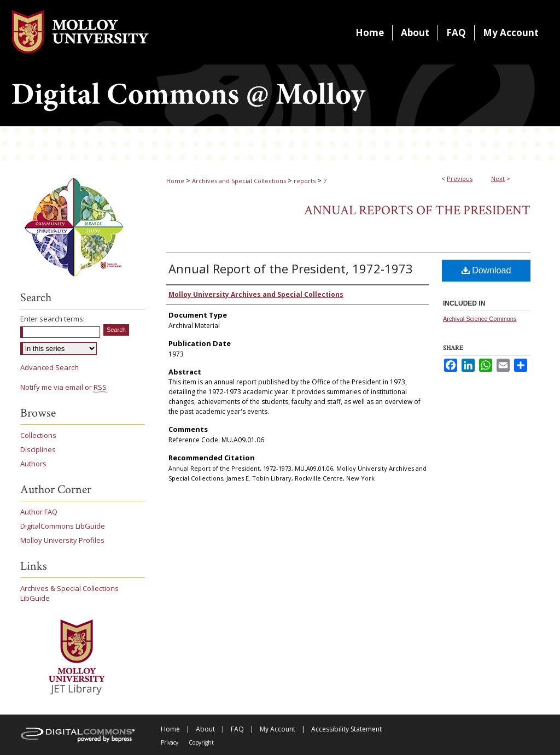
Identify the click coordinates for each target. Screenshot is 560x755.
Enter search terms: (52, 319)
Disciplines (38, 449)
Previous (460, 178)
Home (175, 181)
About (205, 729)
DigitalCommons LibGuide (63, 526)
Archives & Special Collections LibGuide (69, 593)
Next (498, 178)
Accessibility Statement (346, 729)
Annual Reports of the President (417, 210)
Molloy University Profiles (62, 540)
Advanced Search (49, 367)
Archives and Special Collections (239, 181)
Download (486, 270)
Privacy (170, 742)
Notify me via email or (63, 387)
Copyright (201, 742)
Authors (33, 464)
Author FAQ (39, 512)
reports (305, 181)
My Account (278, 729)
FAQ (237, 729)
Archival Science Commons (480, 319)
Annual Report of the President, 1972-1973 (291, 268)
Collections (38, 435)
